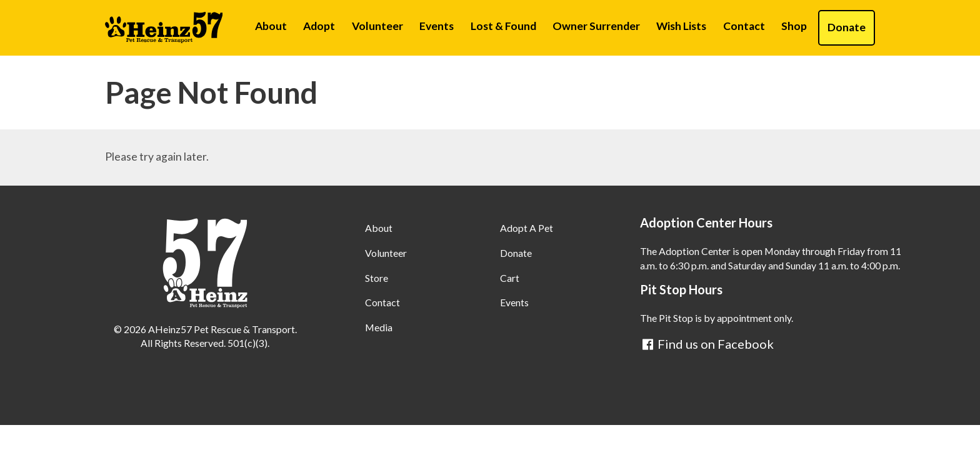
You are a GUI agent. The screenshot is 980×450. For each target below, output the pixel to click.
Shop (794, 26)
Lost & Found (503, 26)
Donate (847, 27)
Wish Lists (681, 26)
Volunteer (377, 26)
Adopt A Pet (527, 228)
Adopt (319, 26)
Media (379, 327)
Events (437, 26)
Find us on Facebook (707, 344)
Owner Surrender (596, 26)
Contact (744, 26)
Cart (510, 278)
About (271, 26)
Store (377, 278)
